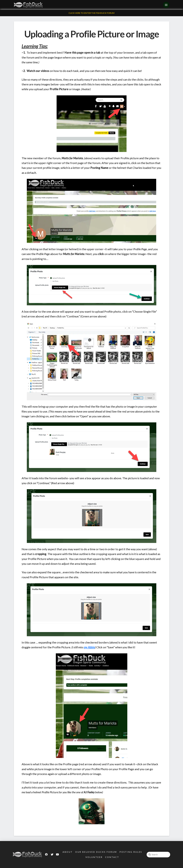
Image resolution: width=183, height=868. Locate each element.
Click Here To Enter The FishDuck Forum (92, 13)
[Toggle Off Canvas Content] (166, 5)
